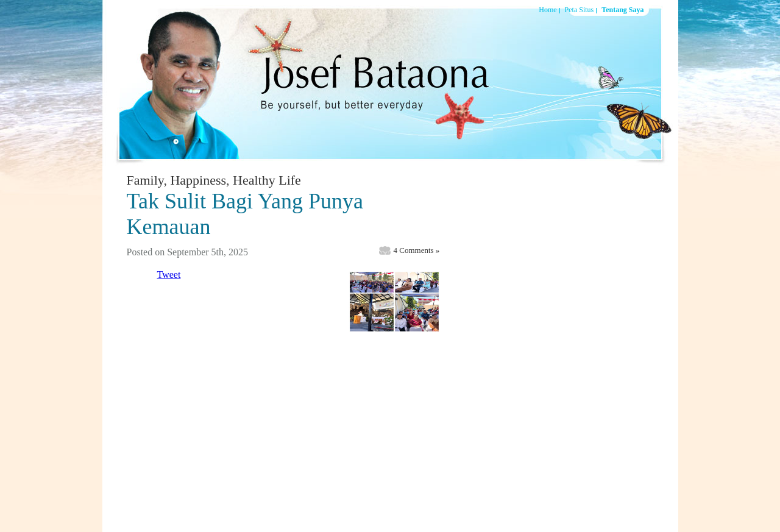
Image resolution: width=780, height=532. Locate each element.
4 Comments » (417, 250)
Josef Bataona (368, 82)
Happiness (198, 180)
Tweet (169, 275)
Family (145, 180)
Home (548, 10)
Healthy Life (267, 180)
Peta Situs (580, 10)
